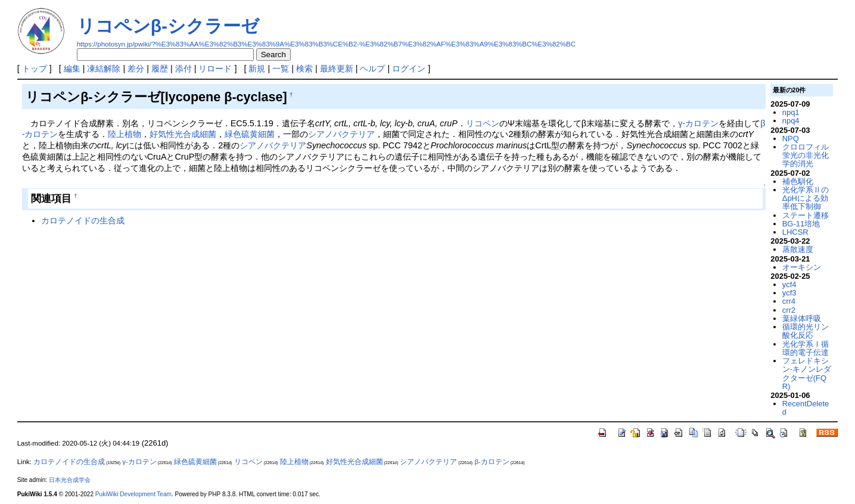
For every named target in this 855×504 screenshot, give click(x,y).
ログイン (409, 69)
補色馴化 (798, 181)
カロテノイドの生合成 (83, 220)
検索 (304, 69)
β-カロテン (492, 462)
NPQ (791, 139)
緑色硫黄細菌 (250, 134)
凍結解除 (104, 69)
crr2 (789, 310)
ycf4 (789, 284)
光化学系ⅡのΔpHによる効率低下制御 (806, 198)
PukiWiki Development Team (133, 494)
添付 (184, 69)
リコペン (483, 123)
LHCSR (795, 232)
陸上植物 (125, 134)
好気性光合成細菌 (183, 134)
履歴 (160, 69)
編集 (72, 69)
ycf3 (789, 293)
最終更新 (337, 69)
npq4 (791, 121)
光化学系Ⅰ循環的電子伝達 (806, 348)
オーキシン (802, 267)
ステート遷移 (806, 215)
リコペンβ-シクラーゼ (168, 26)
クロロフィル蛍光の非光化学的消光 (806, 155)
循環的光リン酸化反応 (806, 331)
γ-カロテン (698, 123)
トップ (35, 69)
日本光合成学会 (70, 480)
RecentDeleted (806, 408)
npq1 (791, 112)
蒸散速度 (798, 249)
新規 (257, 69)
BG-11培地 (801, 224)
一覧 (281, 69)
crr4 (789, 301)
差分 (136, 69)
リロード (215, 69)
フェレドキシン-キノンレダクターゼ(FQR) (807, 374)
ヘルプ (372, 69)
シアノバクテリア (341, 134)
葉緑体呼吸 (802, 318)
